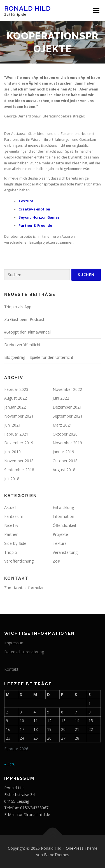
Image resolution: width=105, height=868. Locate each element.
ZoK (56, 561)
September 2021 (68, 416)
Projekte (60, 534)
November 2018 (19, 461)
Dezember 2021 (67, 407)
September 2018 (19, 470)
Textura (26, 201)
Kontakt (11, 669)
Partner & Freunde (35, 226)
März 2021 (62, 425)
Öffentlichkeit (65, 525)
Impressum (14, 643)
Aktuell (10, 507)
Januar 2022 (15, 407)
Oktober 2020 (65, 434)
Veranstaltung (65, 552)
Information (63, 516)
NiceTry (11, 525)
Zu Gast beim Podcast (24, 319)
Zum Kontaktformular (24, 588)
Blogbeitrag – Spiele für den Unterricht (39, 357)
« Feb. (10, 764)
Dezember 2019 (19, 443)
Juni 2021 (12, 425)
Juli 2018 (12, 479)
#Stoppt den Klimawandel (27, 332)
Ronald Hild (27, 8)
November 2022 (67, 389)
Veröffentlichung (19, 561)
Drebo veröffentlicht (22, 345)
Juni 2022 (61, 398)
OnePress (75, 848)
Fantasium (14, 516)
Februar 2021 (16, 434)
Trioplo (11, 552)
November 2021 (19, 416)
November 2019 (67, 443)
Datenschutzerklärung (24, 652)
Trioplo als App (18, 307)
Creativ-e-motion (34, 209)
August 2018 (64, 470)
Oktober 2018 (65, 461)
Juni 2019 (12, 452)
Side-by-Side (15, 543)
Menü (96, 11)
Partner (11, 534)
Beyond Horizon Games (39, 217)
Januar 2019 (63, 452)
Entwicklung (63, 507)
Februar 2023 (16, 389)
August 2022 (16, 398)
